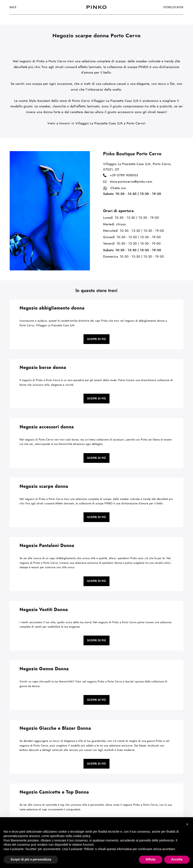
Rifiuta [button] (151, 859)
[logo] (96, 7)
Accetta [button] (177, 859)
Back (13, 7)
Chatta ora (114, 188)
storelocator (173, 7)
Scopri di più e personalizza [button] (31, 859)
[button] (187, 824)
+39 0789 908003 (121, 175)
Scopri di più (96, 339)
